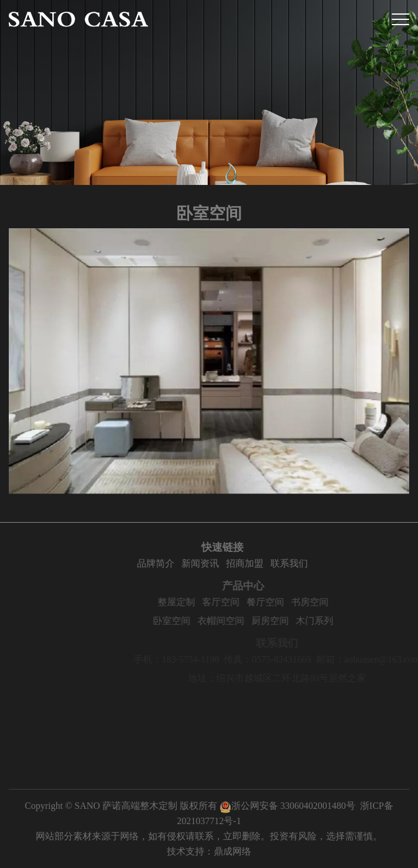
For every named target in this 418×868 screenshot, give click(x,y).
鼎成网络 (232, 851)
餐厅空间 (306, 602)
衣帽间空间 (261, 621)
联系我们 (317, 563)
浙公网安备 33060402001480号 (287, 806)
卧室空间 (212, 621)
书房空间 (350, 602)
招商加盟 (273, 563)
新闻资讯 (228, 563)
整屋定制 (217, 602)
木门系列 (355, 621)
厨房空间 (310, 621)
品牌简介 (184, 563)
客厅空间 (261, 602)
